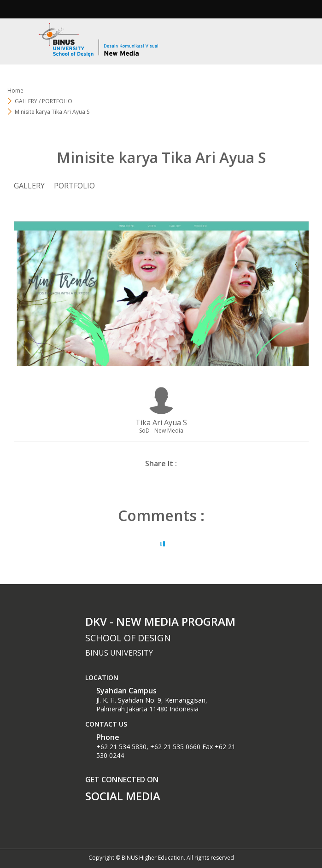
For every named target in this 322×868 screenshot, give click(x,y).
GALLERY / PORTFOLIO (44, 101)
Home (15, 91)
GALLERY (29, 186)
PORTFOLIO (74, 186)
